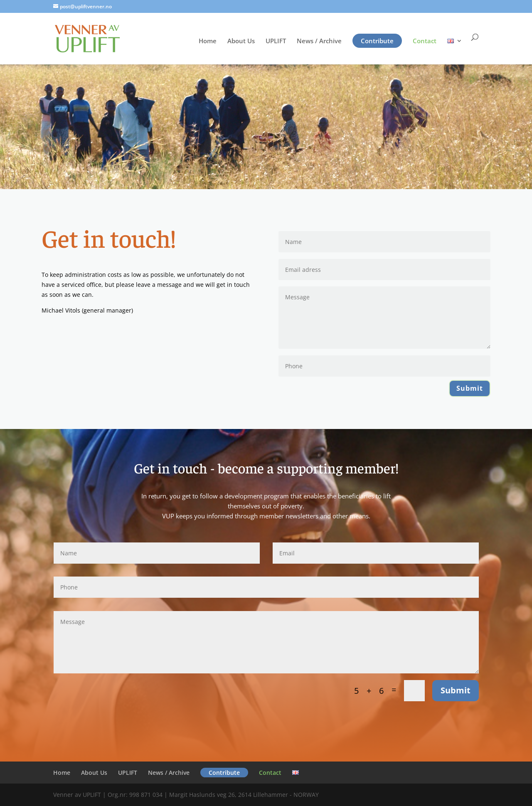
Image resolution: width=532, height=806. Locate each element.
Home (208, 41)
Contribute (377, 41)
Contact (425, 41)
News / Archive (319, 41)
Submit (470, 388)
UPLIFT (276, 41)
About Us (241, 41)
